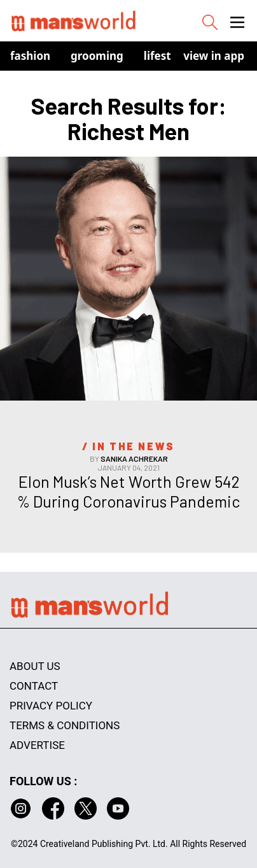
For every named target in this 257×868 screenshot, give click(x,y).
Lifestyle (165, 56)
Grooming (97, 56)
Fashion (30, 56)
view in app (214, 56)
